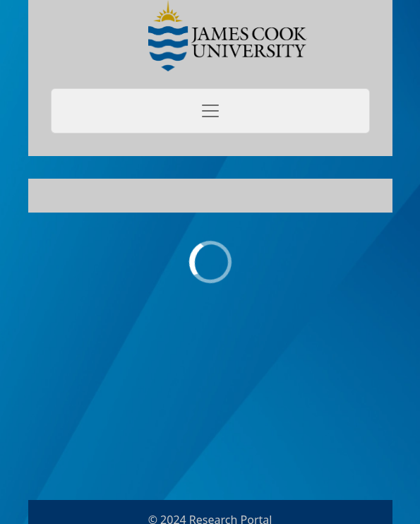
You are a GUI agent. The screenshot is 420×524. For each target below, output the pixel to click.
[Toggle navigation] (210, 111)
